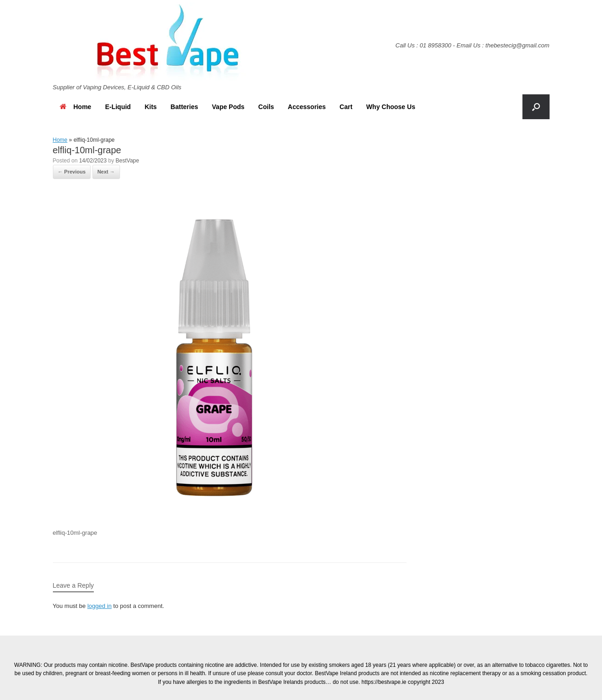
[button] (536, 107)
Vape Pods (228, 107)
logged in (100, 606)
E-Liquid (118, 107)
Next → (106, 172)
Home (76, 107)
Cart (346, 107)
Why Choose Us (391, 107)
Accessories (307, 107)
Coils (266, 107)
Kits (150, 107)
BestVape (127, 161)
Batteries (184, 107)
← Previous (72, 172)
